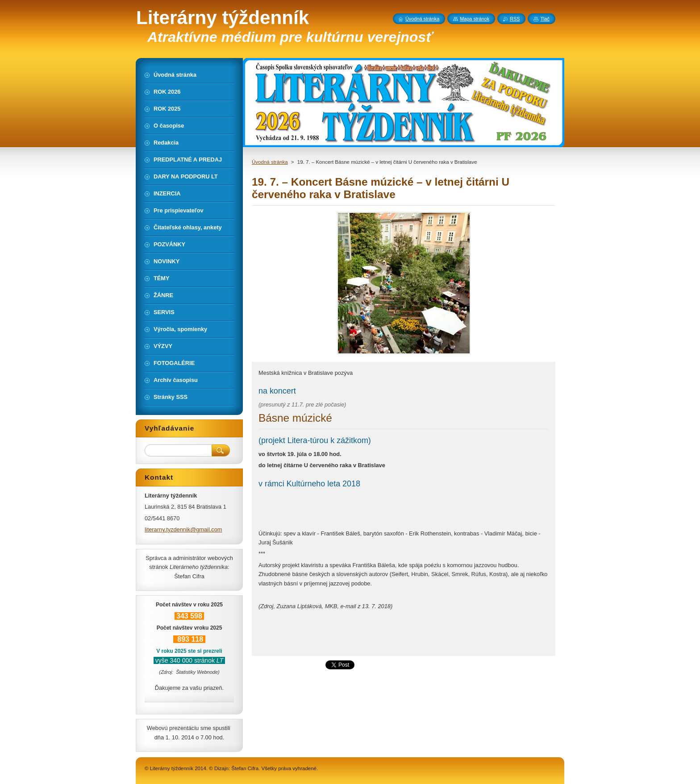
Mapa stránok (475, 19)
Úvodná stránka (270, 162)
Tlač (545, 19)
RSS (515, 19)
